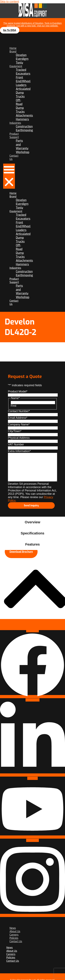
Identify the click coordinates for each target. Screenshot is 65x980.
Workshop (23, 152)
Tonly (19, 63)
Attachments (24, 116)
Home (13, 48)
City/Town (15, 431)
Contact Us (16, 941)
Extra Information (19, 451)
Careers (11, 954)
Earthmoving (24, 130)
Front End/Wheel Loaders (23, 81)
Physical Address (19, 438)
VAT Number (16, 444)
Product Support (14, 136)
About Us (12, 951)
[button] (9, 176)
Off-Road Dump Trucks (20, 106)
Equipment (16, 66)
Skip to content (9, 2)
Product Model (18, 391)
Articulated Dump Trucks (23, 93)
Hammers (22, 119)
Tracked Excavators (23, 72)
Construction (24, 126)
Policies (11, 958)
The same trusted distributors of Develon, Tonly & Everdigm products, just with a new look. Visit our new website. (33, 24)
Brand (13, 51)
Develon (21, 55)
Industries (15, 123)
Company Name (19, 424)
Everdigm (22, 59)
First (14, 406)
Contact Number (19, 411)
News (10, 948)
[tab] (32, 522)
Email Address (18, 418)
